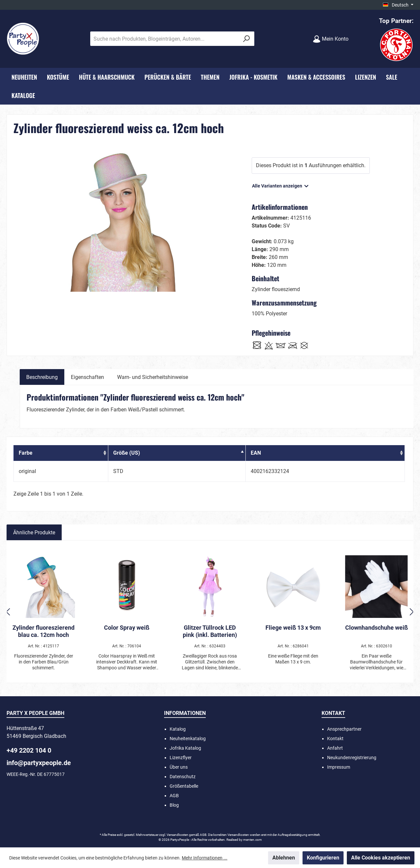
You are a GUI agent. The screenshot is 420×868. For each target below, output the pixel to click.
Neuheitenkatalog (188, 739)
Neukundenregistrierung (352, 758)
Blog (174, 805)
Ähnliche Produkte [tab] (34, 533)
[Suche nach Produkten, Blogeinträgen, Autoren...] (165, 39)
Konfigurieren (323, 858)
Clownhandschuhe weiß (377, 628)
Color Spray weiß (127, 628)
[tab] (42, 377)
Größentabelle (184, 786)
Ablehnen (284, 858)
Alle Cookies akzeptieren (381, 858)
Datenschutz (183, 777)
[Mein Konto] (331, 39)
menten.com (252, 840)
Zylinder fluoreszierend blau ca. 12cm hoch (43, 631)
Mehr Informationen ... (205, 858)
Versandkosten (178, 835)
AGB (174, 796)
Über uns (179, 767)
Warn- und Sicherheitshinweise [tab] (153, 377)
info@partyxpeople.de (39, 763)
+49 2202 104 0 (29, 750)
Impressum (339, 767)
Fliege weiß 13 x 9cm (293, 628)
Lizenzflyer (181, 758)
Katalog (178, 729)
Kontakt (335, 739)
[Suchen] (247, 39)
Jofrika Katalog (185, 748)
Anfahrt (335, 748)
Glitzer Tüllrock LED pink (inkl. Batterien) (210, 631)
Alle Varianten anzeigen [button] (281, 185)
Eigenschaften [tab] (87, 377)
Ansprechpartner (344, 729)
